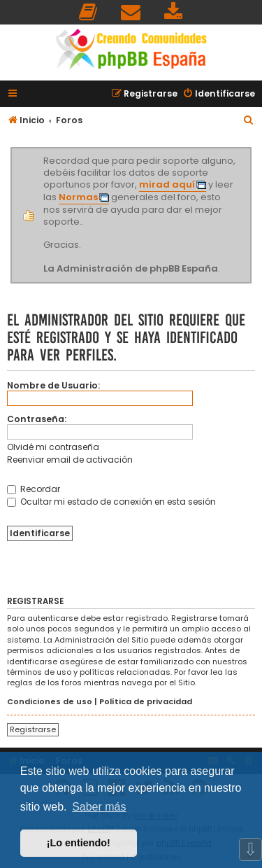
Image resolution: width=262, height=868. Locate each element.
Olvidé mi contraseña (53, 447)
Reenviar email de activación (70, 460)
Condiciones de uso (50, 702)
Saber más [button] (99, 807)
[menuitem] (89, 12)
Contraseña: (37, 419)
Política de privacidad (146, 702)
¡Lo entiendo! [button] (79, 843)
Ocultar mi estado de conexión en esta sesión (111, 502)
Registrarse (33, 729)
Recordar (34, 489)
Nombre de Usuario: (53, 385)
